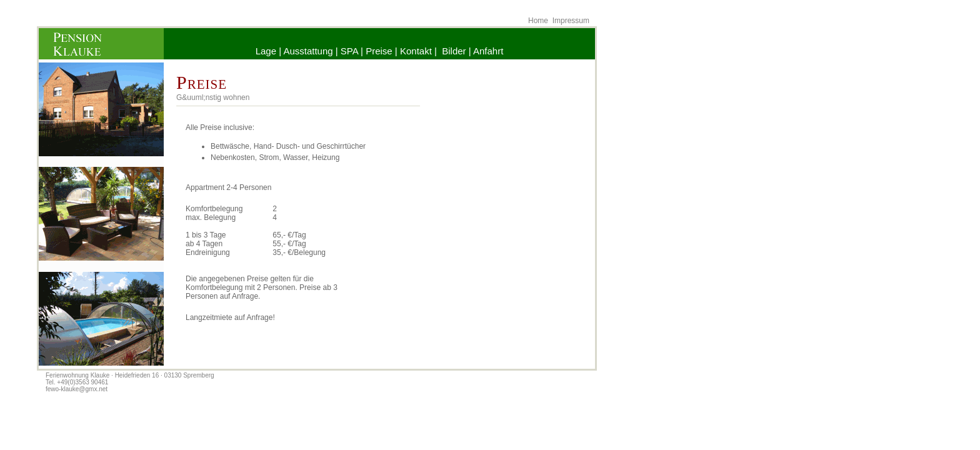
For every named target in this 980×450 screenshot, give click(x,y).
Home (538, 21)
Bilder (454, 51)
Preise (379, 51)
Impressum (571, 21)
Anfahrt (488, 51)
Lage (266, 51)
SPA (349, 51)
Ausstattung (308, 51)
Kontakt (416, 51)
